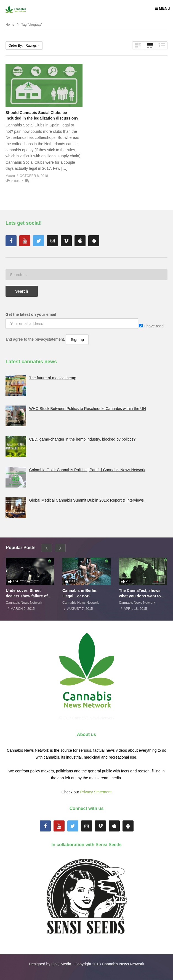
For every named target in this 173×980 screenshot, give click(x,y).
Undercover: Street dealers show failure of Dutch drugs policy (27, 593)
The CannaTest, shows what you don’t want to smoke (140, 593)
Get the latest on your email (31, 314)
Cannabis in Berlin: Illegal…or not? (80, 593)
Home (10, 25)
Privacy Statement (96, 792)
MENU (163, 8)
